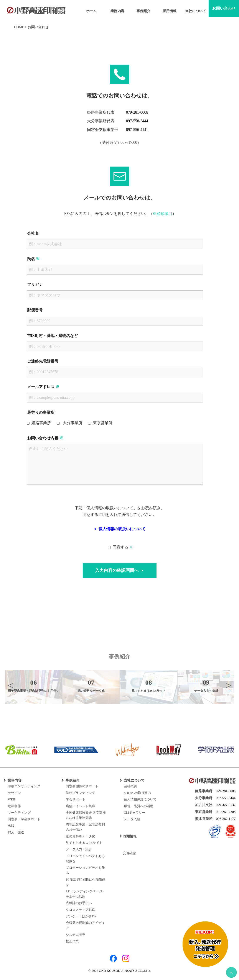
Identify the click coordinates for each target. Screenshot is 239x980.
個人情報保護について (140, 799)
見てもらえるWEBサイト (84, 843)
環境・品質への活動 (139, 806)
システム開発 (76, 935)
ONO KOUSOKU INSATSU (118, 971)
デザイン (14, 793)
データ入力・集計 (79, 849)
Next (229, 685)
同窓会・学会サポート (24, 819)
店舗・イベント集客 (80, 806)
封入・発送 (16, 832)
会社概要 (130, 786)
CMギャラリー (135, 813)
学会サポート (76, 799)
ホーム (91, 11)
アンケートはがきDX (81, 916)
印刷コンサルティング (24, 786)
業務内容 (117, 11)
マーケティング (19, 813)
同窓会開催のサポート (82, 786)
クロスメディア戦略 (80, 910)
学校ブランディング (80, 793)
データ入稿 (132, 819)
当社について (196, 11)
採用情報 (170, 11)
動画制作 (14, 806)
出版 (11, 826)
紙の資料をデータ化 (80, 836)
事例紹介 (143, 11)
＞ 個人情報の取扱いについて (120, 529)
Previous (10, 685)
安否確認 (128, 853)
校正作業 (72, 941)
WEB (11, 799)
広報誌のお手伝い (79, 903)
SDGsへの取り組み (138, 793)
